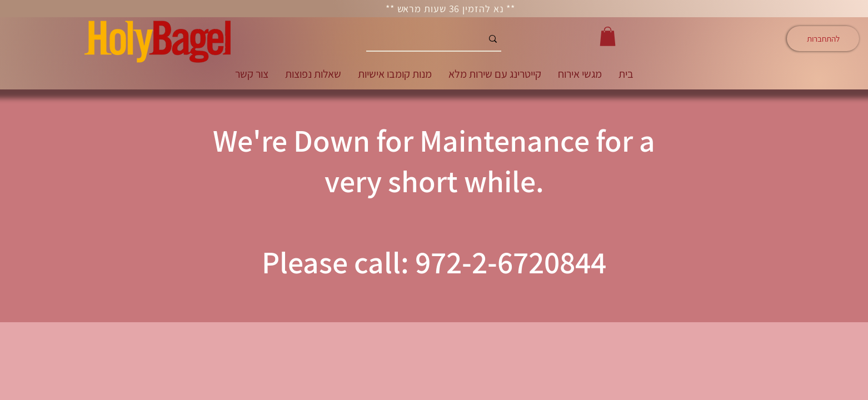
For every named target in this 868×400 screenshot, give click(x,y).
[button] (608, 36)
